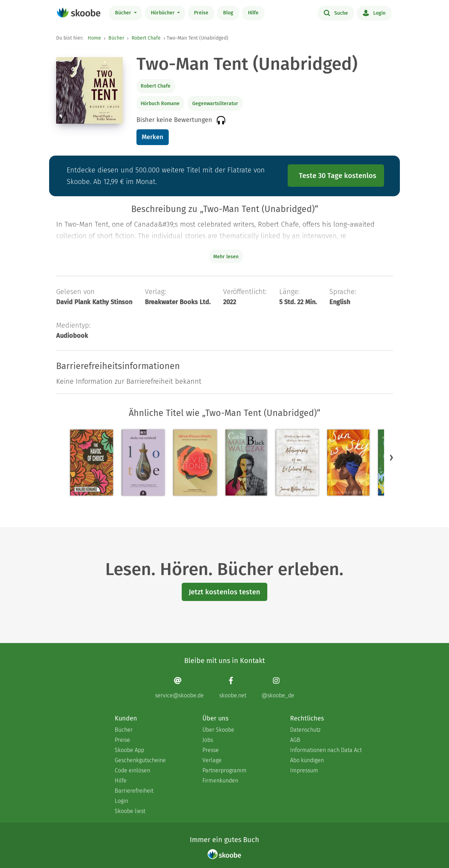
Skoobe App (129, 750)
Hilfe (253, 13)
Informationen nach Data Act (326, 750)
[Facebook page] (233, 688)
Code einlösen (132, 770)
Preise (201, 13)
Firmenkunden (220, 781)
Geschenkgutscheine (140, 760)
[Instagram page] (278, 688)
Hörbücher (163, 13)
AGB (295, 740)
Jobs (208, 740)
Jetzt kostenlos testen (224, 592)
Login (374, 13)
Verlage (212, 760)
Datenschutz (305, 730)
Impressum (304, 770)
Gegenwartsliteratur (215, 104)
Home (94, 38)
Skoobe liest (130, 811)
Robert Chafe (146, 38)
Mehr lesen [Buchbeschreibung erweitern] (226, 257)
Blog (228, 13)
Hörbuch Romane (160, 104)
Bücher (124, 13)
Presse (211, 750)
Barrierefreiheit (134, 791)
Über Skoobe (218, 730)
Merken (152, 137)
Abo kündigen (307, 760)
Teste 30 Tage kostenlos (338, 176)
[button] (391, 458)
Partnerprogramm (224, 770)
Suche (336, 13)
